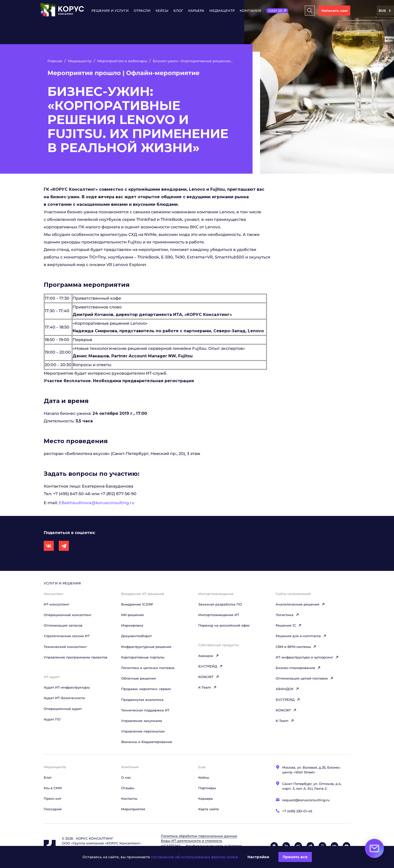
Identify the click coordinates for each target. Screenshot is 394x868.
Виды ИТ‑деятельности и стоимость (191, 841)
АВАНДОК (287, 689)
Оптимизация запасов (63, 625)
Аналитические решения (300, 604)
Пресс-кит (53, 798)
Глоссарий (53, 809)
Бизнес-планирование (298, 668)
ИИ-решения (132, 615)
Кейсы (162, 11)
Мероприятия (133, 809)
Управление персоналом (143, 731)
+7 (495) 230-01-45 (297, 811)
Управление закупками (142, 721)
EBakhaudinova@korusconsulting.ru (97, 503)
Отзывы (128, 788)
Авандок (209, 656)
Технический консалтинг (65, 647)
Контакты (129, 798)
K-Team (207, 687)
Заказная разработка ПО (220, 604)
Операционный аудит (63, 709)
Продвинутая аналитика (142, 700)
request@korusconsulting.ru (306, 800)
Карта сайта (209, 809)
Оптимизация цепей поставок (305, 678)
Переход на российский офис (224, 625)
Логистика (287, 615)
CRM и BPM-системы (296, 647)
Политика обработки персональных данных (199, 836)
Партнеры (207, 788)
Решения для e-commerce (301, 636)
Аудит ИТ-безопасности (64, 698)
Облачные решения (138, 678)
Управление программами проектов (76, 657)
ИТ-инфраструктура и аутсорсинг (307, 657)
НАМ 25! (275, 11)
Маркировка (132, 625)
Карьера (196, 11)
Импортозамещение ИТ (219, 615)
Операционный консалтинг (68, 615)
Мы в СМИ (53, 788)
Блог (178, 11)
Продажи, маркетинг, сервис (146, 689)
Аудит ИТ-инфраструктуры (67, 687)
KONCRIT (209, 677)
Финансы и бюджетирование (147, 742)
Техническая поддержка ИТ (145, 710)
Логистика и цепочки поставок (148, 668)
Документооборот (136, 636)
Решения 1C (289, 625)
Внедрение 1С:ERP (137, 604)
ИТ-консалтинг (57, 604)
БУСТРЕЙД (210, 666)
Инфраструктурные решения (146, 647)
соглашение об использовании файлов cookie (195, 857)
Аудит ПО (52, 719)
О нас (126, 777)
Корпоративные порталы (143, 657)
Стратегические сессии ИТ (67, 636)
